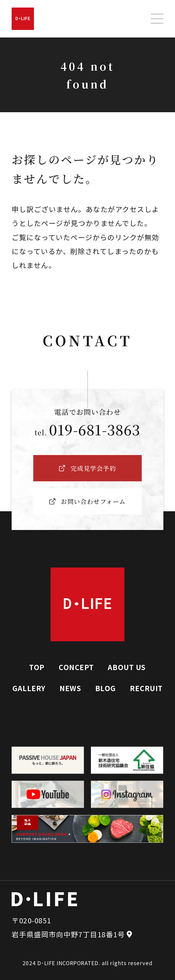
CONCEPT (76, 667)
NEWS (70, 688)
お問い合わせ (57, 721)
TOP (37, 667)
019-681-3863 (95, 429)
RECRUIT (146, 688)
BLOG (106, 688)
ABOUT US (127, 667)
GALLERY (29, 688)
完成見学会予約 (114, 721)
